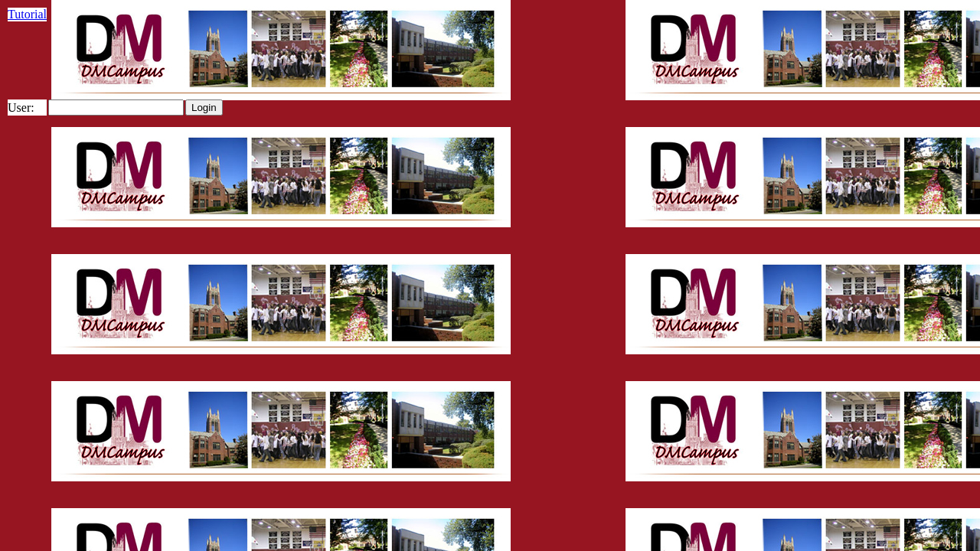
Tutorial (27, 14)
